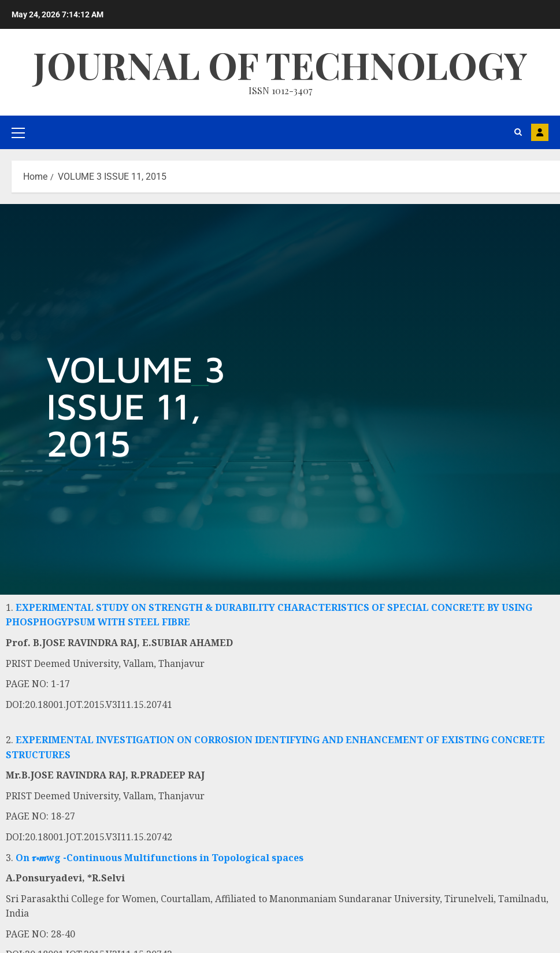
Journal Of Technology (280, 64)
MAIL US (540, 132)
